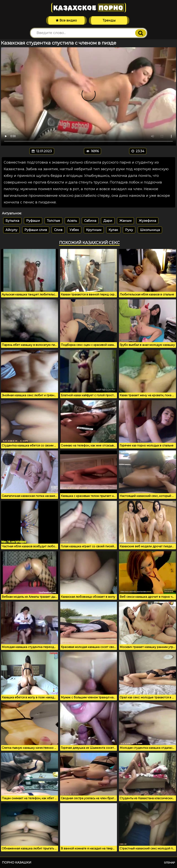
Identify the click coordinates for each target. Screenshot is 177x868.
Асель (72, 221)
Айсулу (11, 230)
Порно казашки (17, 862)
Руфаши (33, 221)
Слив (58, 230)
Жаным (125, 221)
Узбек (74, 230)
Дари (108, 221)
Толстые (53, 221)
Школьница (150, 230)
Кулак (113, 230)
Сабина (90, 221)
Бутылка (12, 221)
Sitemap (169, 863)
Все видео (66, 20)
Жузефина (147, 221)
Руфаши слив (36, 230)
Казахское (89, 8)
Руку (129, 230)
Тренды (109, 20)
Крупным (94, 230)
